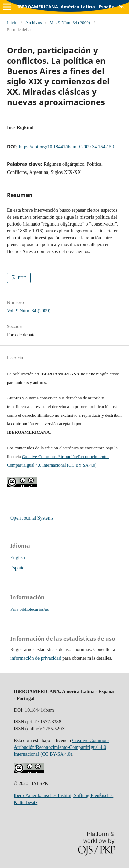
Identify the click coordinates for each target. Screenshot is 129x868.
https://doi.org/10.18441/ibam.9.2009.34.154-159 (67, 147)
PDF (21, 278)
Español (18, 568)
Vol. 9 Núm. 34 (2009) (70, 23)
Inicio (12, 23)
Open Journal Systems (32, 518)
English (18, 558)
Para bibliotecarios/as (30, 609)
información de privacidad (36, 658)
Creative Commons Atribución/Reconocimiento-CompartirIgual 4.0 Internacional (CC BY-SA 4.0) (62, 747)
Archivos (33, 23)
